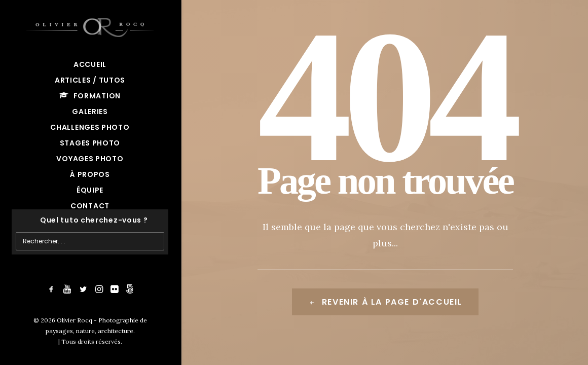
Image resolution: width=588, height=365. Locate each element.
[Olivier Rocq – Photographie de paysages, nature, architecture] (90, 26)
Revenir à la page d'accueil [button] (385, 302)
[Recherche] (90, 220)
